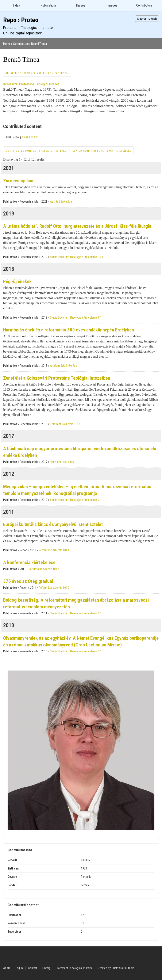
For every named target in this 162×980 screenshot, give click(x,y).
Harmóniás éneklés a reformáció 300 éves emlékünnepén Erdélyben (69, 330)
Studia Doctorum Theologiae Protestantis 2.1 (76, 613)
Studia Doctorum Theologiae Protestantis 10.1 (77, 257)
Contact (32, 968)
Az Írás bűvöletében (62, 202)
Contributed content (22, 151)
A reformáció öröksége (63, 366)
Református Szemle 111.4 (65, 424)
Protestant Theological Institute (74, 968)
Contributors (144, 5)
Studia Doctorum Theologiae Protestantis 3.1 (76, 500)
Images (112, 5)
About (7, 968)
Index (16, 5)
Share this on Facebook (51, 73)
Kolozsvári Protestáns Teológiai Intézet (31, 84)
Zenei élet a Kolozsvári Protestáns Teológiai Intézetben (57, 378)
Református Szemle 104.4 (54, 550)
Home (7, 44)
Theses (80, 5)
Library (46, 968)
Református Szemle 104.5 (44, 569)
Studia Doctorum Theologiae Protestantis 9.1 (76, 318)
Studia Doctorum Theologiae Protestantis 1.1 (76, 651)
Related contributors (87, 151)
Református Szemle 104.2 (54, 588)
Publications (49, 5)
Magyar (142, 19)
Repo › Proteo (21, 20)
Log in (19, 968)
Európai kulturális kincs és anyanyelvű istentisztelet (53, 524)
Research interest (54, 151)
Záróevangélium (19, 181)
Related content (18, 73)
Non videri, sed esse (62, 462)
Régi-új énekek (17, 281)
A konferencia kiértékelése (29, 562)
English (153, 19)
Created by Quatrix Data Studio (116, 968)
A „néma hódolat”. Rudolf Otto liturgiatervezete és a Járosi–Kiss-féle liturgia (77, 226)
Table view (30, 137)
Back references (119, 151)
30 (82, 923)
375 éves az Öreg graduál (28, 581)
